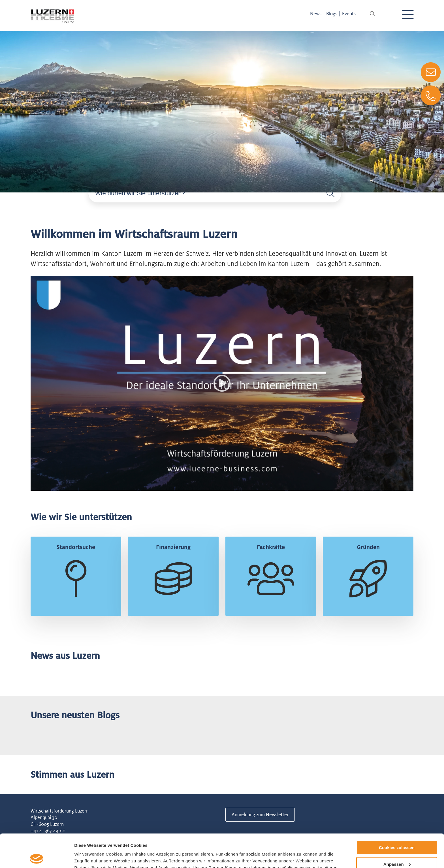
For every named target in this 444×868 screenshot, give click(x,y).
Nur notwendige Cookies (397, 847)
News (316, 14)
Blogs (332, 14)
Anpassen (397, 831)
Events (349, 14)
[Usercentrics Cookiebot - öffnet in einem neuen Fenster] (37, 857)
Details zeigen (88, 857)
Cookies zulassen (397, 814)
